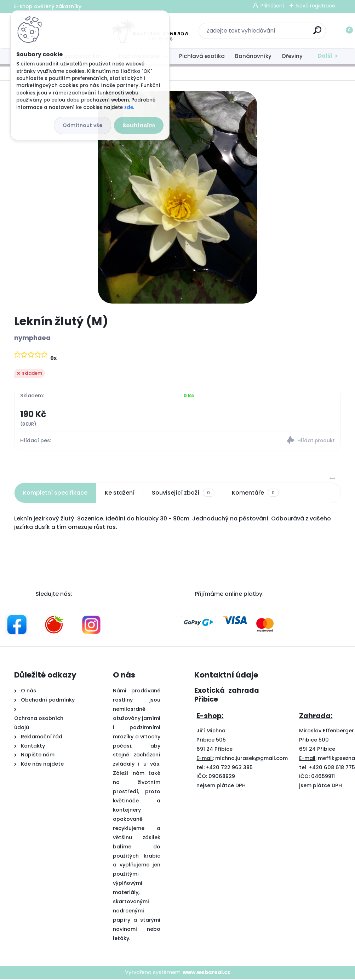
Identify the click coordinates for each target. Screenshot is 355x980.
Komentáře (255, 494)
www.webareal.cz (206, 973)
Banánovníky (253, 56)
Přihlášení (272, 6)
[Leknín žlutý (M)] (178, 197)
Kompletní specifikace (55, 493)
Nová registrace (316, 6)
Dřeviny (292, 56)
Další (325, 56)
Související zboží (183, 494)
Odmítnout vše (82, 125)
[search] (271, 33)
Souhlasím (139, 125)
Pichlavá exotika (202, 56)
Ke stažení (120, 493)
